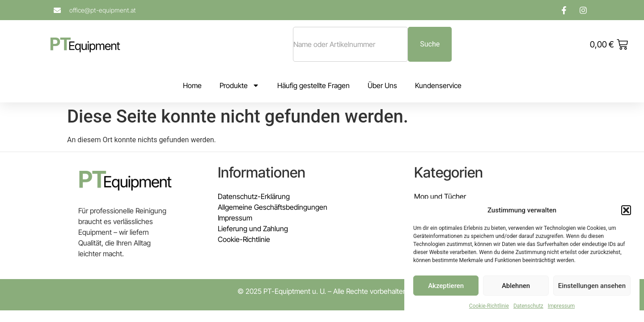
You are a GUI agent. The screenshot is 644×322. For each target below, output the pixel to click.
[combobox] (350, 44)
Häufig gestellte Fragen (314, 85)
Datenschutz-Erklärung (254, 196)
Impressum (561, 306)
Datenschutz (528, 306)
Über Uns (382, 85)
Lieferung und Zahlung (253, 229)
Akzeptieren (446, 286)
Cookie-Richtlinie (489, 306)
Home (192, 85)
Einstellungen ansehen (592, 286)
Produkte (239, 85)
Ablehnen (516, 286)
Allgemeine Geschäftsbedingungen (273, 207)
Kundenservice (438, 85)
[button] (626, 210)
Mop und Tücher (440, 196)
